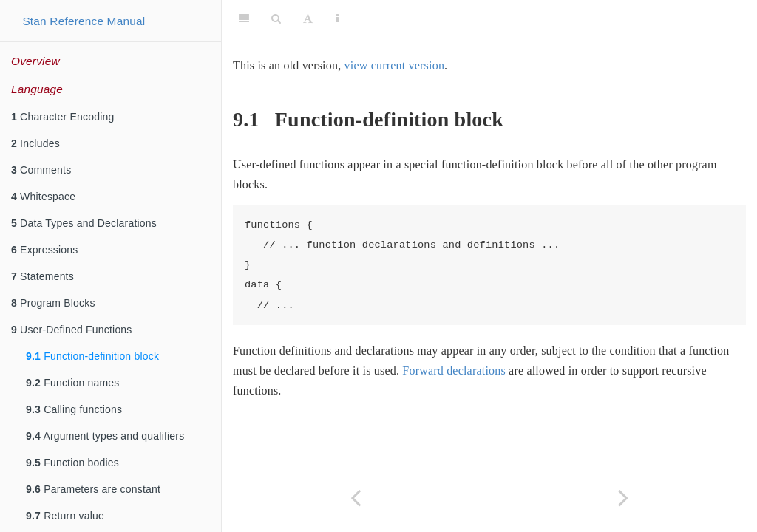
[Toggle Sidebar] (244, 18)
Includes (35, 143)
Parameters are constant (93, 489)
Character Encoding (62, 117)
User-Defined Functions (72, 330)
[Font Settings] (308, 18)
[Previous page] (356, 498)
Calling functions (74, 409)
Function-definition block (92, 356)
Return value (65, 516)
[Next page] (623, 498)
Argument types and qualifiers (105, 436)
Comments (41, 170)
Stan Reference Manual (84, 21)
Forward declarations (454, 371)
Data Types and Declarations (84, 223)
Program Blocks (53, 303)
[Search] (276, 18)
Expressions (45, 250)
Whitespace (43, 197)
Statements (43, 276)
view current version (395, 65)
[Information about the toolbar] (337, 18)
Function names (73, 383)
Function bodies (72, 463)
